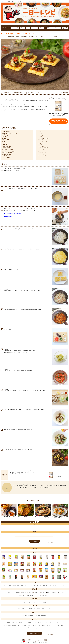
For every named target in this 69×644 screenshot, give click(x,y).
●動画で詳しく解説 (8, 216)
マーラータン (35, 28)
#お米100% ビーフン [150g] (29, 36)
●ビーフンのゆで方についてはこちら (12, 213)
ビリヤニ (42, 28)
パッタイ (23, 28)
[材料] (34, 535)
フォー (28, 28)
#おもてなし (4, 36)
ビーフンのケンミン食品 (5, 2)
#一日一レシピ (11, 36)
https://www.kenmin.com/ (58, 478)
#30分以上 (56, 36)
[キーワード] (34, 528)
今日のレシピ (14, 2)
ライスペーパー (15, 28)
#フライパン (39, 36)
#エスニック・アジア (48, 36)
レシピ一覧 (20, 2)
